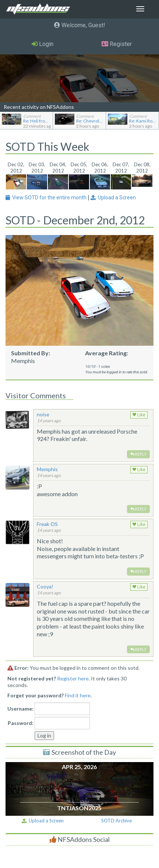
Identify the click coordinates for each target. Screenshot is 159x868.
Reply (138, 454)
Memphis (47, 469)
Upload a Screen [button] (113, 198)
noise (43, 414)
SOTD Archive (116, 821)
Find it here (78, 695)
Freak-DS (47, 524)
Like (139, 415)
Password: (21, 723)
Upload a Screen (43, 821)
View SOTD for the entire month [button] (47, 198)
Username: (20, 709)
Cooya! (45, 586)
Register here (73, 678)
